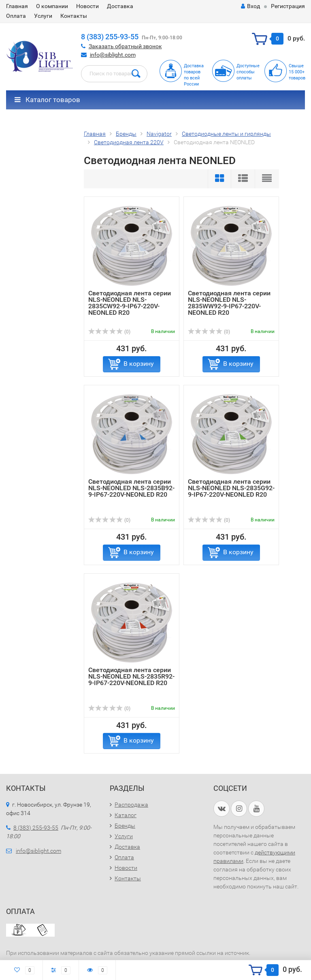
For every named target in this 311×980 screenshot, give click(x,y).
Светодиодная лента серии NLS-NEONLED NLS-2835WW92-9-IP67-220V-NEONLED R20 (229, 303)
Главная (17, 6)
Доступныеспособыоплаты (248, 72)
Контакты (74, 16)
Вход (250, 6)
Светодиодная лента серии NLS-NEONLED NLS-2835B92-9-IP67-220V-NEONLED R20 (131, 488)
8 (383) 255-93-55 (110, 37)
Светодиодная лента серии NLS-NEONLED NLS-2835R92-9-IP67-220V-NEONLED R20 (131, 676)
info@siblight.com (113, 55)
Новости (87, 6)
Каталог (126, 815)
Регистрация (288, 6)
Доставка (120, 6)
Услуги (43, 16)
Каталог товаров (47, 100)
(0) (109, 332)
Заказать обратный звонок (125, 46)
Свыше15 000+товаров (297, 72)
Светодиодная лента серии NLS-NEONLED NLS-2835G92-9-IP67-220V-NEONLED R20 (231, 488)
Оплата (16, 16)
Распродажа (131, 805)
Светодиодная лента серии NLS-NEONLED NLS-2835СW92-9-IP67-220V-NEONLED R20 (130, 303)
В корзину (139, 364)
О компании (52, 6)
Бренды (125, 826)
